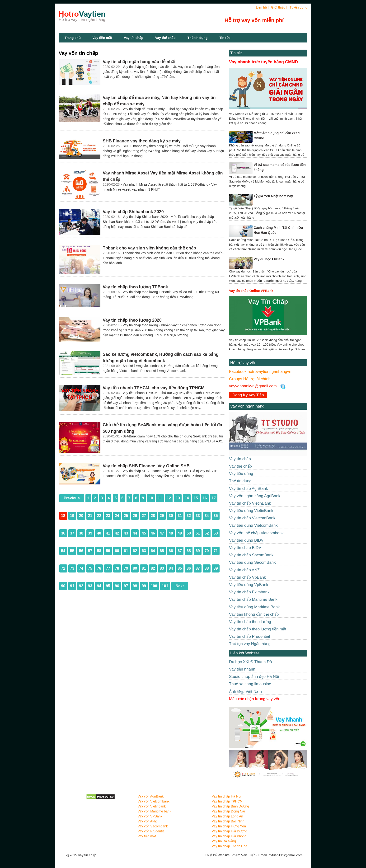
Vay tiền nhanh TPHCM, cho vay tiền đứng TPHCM (154, 388)
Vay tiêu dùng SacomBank (252, 562)
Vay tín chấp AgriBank (249, 489)
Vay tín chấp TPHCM (227, 801)
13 (178, 498)
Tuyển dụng (298, 7)
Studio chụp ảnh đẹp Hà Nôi (254, 677)
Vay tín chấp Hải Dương (230, 831)
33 (198, 516)
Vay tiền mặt (102, 38)
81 (144, 568)
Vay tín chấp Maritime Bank (253, 599)
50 (189, 533)
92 (81, 586)
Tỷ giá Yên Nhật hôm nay (273, 196)
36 (63, 533)
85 (180, 568)
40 (99, 533)
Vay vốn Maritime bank (155, 811)
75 (90, 568)
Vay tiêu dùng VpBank (249, 585)
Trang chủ (73, 38)
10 (151, 498)
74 (81, 568)
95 (108, 586)
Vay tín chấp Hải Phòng (229, 836)
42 (117, 533)
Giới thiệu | (279, 7)
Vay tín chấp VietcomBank (252, 518)
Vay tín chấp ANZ (244, 570)
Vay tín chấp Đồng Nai (228, 811)
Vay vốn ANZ (147, 821)
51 (198, 533)
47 (162, 533)
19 (72, 516)
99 (144, 586)
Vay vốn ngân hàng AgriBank (255, 496)
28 (153, 516)
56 (81, 551)
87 (198, 568)
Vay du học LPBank (269, 259)
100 (154, 586)
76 (99, 568)
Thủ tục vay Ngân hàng (250, 644)
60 (117, 551)
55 (72, 551)
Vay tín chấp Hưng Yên (229, 826)
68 (189, 551)
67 (180, 551)
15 (196, 498)
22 (99, 516)
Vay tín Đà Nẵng (224, 841)
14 (187, 498)
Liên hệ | (262, 7)
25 (126, 516)
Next (180, 586)
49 (180, 533)
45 (144, 533)
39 (90, 533)
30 (171, 516)
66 (171, 551)
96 (117, 586)
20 (81, 516)
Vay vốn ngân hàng (247, 406)
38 (81, 533)
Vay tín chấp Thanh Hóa (230, 846)
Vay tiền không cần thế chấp (254, 614)
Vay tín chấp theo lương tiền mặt (258, 629)
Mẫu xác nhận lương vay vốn (255, 699)
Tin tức (236, 53)
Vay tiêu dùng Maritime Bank (254, 607)
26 (135, 516)
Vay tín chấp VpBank (247, 577)
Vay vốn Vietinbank (152, 806)
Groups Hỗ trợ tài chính (250, 379)
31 (180, 516)
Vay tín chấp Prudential (249, 636)
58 (99, 551)
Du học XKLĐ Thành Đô (250, 662)
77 (108, 568)
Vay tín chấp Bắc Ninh (228, 821)
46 (153, 533)
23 (108, 516)
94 (99, 586)
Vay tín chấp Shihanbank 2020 (133, 212)
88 (207, 568)
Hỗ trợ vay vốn (243, 363)
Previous (72, 498)
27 (144, 516)
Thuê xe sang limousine (250, 684)
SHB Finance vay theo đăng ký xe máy (142, 141)
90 (63, 586)
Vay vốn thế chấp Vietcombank (256, 533)
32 (189, 516)
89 (216, 568)
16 (205, 498)
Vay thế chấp (165, 38)
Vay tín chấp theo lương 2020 (132, 320)
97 (126, 586)
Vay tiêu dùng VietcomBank (253, 525)
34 (207, 516)
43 (126, 533)
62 (135, 551)
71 (216, 551)
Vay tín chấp (134, 38)
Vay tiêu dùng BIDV (246, 540)
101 (165, 586)
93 (90, 586)
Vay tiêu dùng (241, 474)
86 (189, 568)
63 (144, 551)
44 (135, 533)
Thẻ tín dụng (198, 38)
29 (162, 516)
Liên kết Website (245, 653)
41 (108, 533)
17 (214, 498)
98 (135, 586)
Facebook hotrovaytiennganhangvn (260, 372)
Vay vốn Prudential (152, 831)
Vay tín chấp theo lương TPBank (135, 287)
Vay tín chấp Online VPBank (251, 291)
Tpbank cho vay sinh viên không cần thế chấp (149, 248)
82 (153, 568)
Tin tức (225, 38)
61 (126, 551)
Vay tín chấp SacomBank (251, 555)
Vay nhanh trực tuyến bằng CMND (263, 62)
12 (169, 498)
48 (171, 533)
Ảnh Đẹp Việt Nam (245, 692)
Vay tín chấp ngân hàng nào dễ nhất (139, 62)
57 (90, 551)
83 (162, 568)
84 (171, 568)
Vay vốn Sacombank (153, 826)
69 (198, 551)
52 (207, 533)
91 (72, 586)
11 (160, 498)
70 (207, 551)
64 (153, 551)
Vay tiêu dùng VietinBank (251, 511)
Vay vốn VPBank (150, 816)
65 (162, 551)
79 (126, 568)
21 (90, 516)
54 (63, 551)
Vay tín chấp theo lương (250, 622)
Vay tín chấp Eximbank (249, 592)
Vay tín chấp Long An (227, 816)
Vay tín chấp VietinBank (250, 503)
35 (216, 516)
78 (117, 568)
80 (135, 568)
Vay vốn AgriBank (151, 796)
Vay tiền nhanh (242, 669)
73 (72, 568)
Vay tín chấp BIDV (245, 548)
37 (72, 533)
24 (117, 516)
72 (63, 568)
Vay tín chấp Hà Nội (226, 796)
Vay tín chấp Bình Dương (230, 806)
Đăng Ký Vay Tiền (248, 395)
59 (108, 551)
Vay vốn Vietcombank (154, 801)
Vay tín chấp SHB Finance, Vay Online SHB (146, 466)
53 (216, 533)
